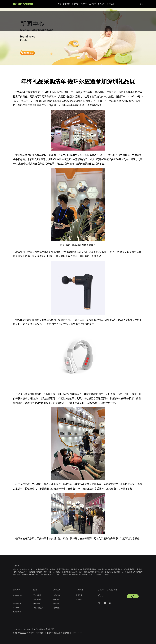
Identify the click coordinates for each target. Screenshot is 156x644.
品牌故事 (79, 595)
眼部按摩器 (17, 612)
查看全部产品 (18, 596)
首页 (44, 4)
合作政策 (57, 595)
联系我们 (115, 4)
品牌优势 (57, 599)
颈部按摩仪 (17, 603)
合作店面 (57, 604)
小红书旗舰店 (38, 608)
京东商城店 (38, 599)
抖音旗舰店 (38, 604)
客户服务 (103, 4)
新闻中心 (67, 4)
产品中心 (79, 4)
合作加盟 (91, 4)
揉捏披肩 (16, 607)
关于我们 (55, 4)
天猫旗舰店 (38, 595)
